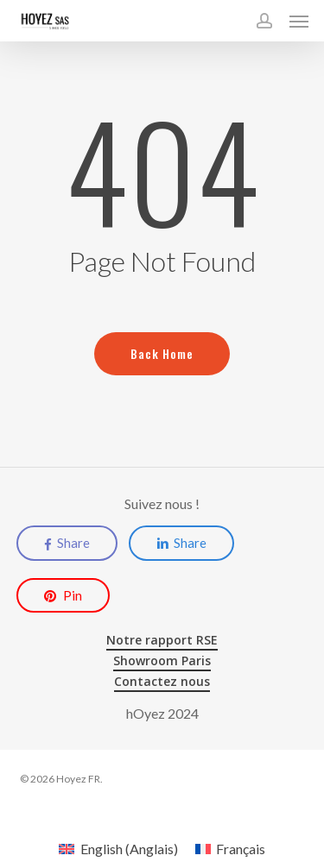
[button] (299, 21)
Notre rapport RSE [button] (162, 640)
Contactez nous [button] (162, 681)
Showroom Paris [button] (162, 660)
